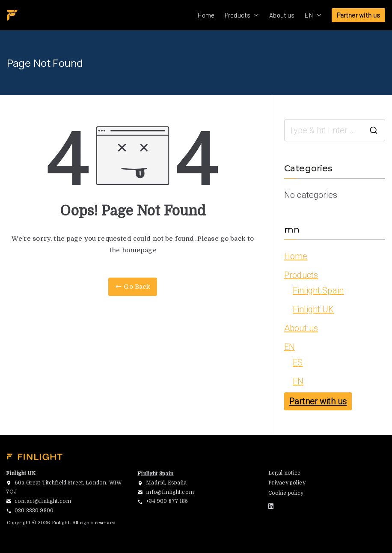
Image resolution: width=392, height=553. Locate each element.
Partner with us (358, 15)
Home (206, 15)
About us (282, 15)
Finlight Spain (318, 290)
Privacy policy (287, 483)
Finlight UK (313, 309)
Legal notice (285, 473)
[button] (255, 15)
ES (298, 362)
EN (313, 15)
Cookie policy (286, 493)
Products (242, 15)
